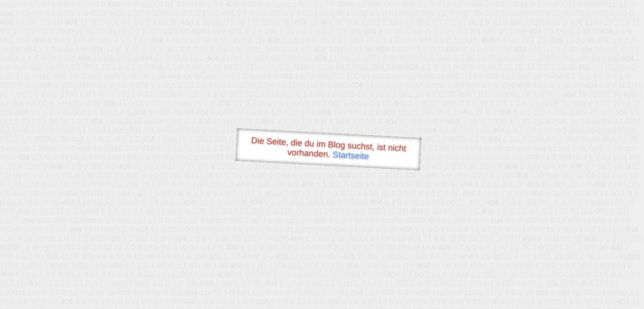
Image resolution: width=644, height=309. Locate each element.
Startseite (351, 155)
